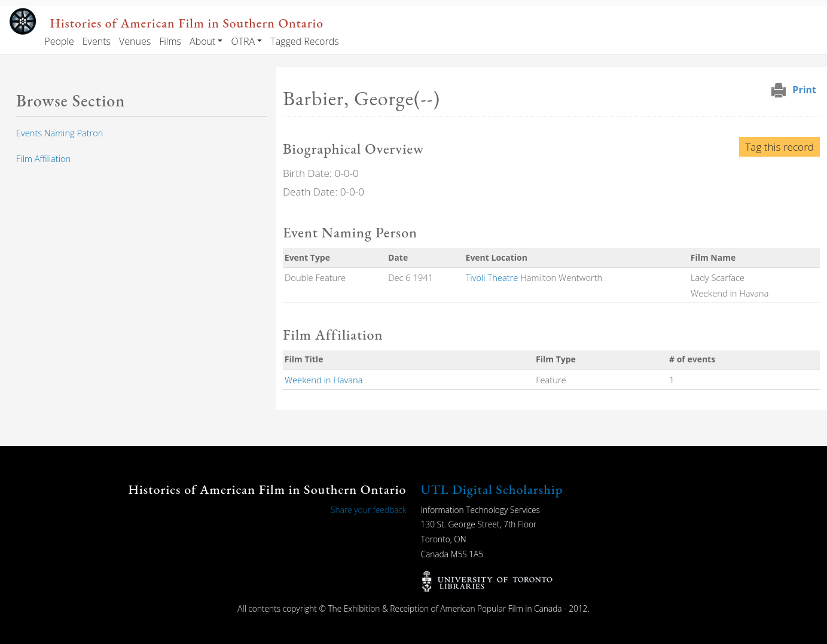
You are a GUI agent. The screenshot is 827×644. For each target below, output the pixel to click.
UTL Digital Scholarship (492, 489)
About (202, 41)
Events (97, 41)
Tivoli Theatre (492, 277)
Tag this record (779, 147)
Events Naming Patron (59, 133)
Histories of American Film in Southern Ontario (187, 23)
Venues (135, 41)
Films (170, 41)
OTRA (243, 41)
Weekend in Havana (324, 380)
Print (804, 90)
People (59, 41)
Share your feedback (368, 510)
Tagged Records (304, 41)
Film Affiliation (43, 158)
